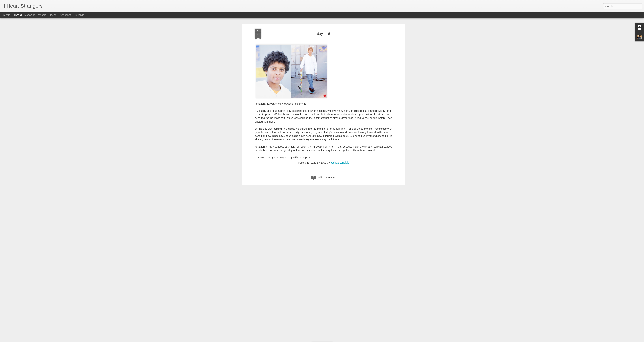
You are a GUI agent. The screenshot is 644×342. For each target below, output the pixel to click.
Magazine (30, 15)
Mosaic (42, 15)
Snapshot (65, 15)
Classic (6, 15)
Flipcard (17, 15)
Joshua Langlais (340, 90)
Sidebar (53, 15)
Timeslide (79, 15)
